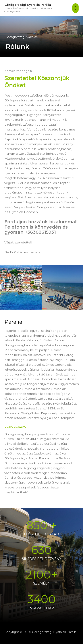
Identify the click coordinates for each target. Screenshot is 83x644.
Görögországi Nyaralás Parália (28, 5)
